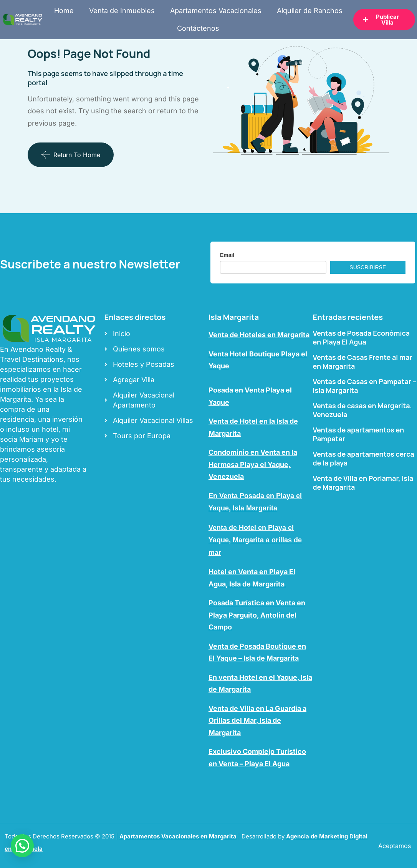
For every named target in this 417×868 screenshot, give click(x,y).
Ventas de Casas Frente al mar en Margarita (363, 362)
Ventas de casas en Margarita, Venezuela (363, 410)
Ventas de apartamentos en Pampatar (359, 434)
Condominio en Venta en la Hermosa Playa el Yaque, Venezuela (253, 464)
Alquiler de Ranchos (310, 11)
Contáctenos (198, 28)
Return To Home (71, 155)
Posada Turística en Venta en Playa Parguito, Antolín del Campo (257, 615)
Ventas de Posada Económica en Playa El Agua (362, 337)
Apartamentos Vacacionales (216, 11)
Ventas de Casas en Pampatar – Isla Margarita (365, 386)
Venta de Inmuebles (122, 11)
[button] (22, 846)
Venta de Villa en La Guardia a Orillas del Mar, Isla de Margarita (257, 721)
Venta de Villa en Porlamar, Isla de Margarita (363, 483)
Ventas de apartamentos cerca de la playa (364, 458)
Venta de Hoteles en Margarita (259, 335)
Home (64, 11)
